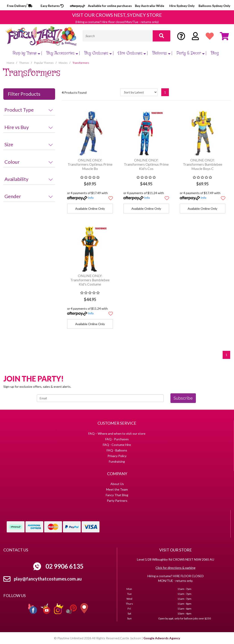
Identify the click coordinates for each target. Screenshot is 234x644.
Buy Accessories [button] (63, 53)
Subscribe (183, 398)
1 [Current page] (165, 92)
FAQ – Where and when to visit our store (117, 433)
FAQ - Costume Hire (117, 445)
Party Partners (117, 501)
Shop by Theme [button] (27, 53)
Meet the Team (117, 489)
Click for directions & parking (175, 568)
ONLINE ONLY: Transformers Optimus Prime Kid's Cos (146, 164)
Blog (215, 53)
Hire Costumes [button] (133, 53)
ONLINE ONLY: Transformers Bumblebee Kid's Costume (90, 280)
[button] (111, 198)
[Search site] (162, 36)
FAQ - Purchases (117, 439)
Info (91, 198)
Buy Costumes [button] (99, 53)
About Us (117, 484)
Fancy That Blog (117, 495)
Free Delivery (20, 6)
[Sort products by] (139, 92)
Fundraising (117, 461)
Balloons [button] (162, 53)
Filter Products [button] (24, 94)
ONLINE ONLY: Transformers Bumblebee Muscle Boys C (203, 164)
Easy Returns (52, 6)
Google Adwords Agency (162, 638)
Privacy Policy (117, 456)
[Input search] (118, 36)
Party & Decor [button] (191, 53)
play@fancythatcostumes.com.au (48, 579)
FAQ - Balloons (117, 450)
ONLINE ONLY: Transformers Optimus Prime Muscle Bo (90, 164)
